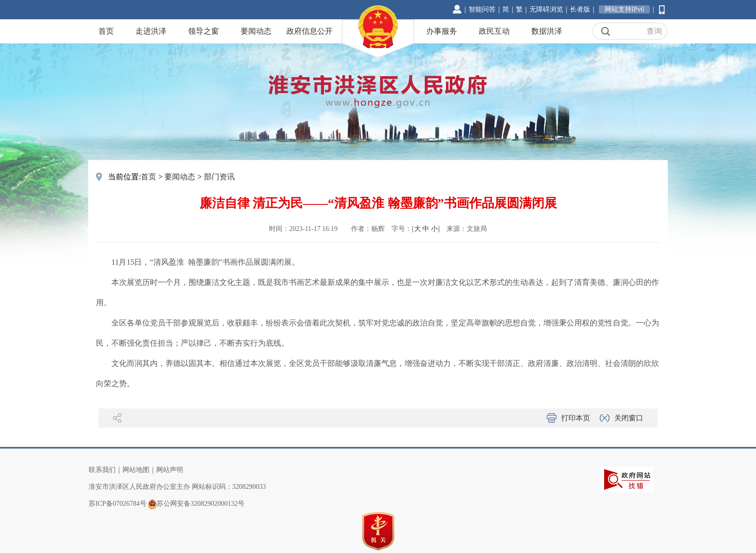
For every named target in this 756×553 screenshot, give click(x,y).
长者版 (580, 9)
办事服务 (442, 31)
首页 (106, 31)
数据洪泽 (547, 31)
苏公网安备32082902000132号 (201, 504)
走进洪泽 (151, 31)
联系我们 (102, 470)
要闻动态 (256, 31)
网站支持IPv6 (624, 9)
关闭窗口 (629, 418)
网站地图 (136, 470)
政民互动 (494, 31)
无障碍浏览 (546, 9)
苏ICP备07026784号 (118, 504)
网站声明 (170, 470)
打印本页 (576, 418)
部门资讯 (219, 177)
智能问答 (482, 9)
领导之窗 (203, 31)
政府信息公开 (310, 31)
